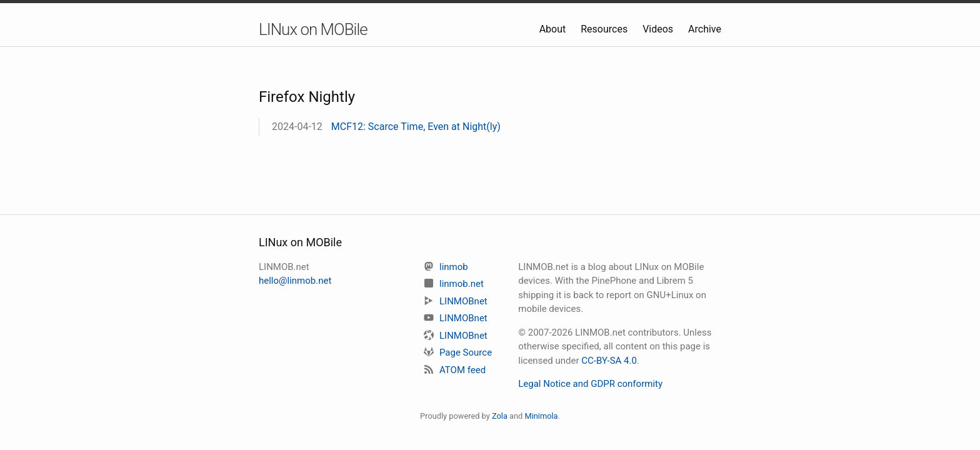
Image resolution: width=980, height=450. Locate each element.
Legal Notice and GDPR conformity (590, 384)
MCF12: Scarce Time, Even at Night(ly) (416, 127)
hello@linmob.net (295, 281)
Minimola (541, 416)
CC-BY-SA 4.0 (609, 361)
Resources (605, 29)
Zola (500, 416)
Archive (705, 29)
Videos (659, 29)
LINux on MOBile (313, 29)
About (554, 29)
